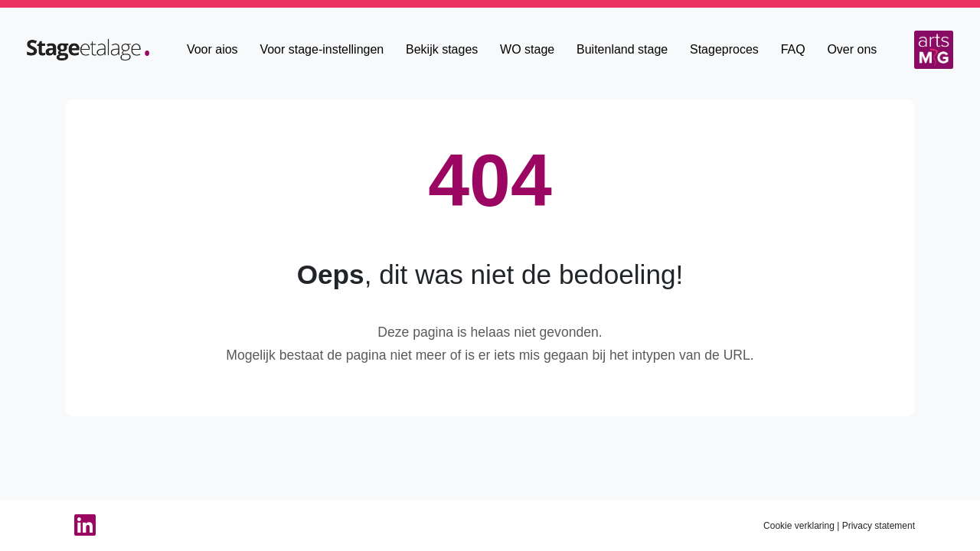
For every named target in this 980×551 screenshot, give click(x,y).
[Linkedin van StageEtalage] (80, 526)
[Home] (88, 49)
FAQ (793, 49)
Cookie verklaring (799, 526)
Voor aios (212, 49)
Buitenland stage (622, 49)
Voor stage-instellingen (322, 49)
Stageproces (724, 49)
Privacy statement (879, 526)
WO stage (527, 49)
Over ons (852, 49)
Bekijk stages (442, 49)
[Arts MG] (934, 50)
